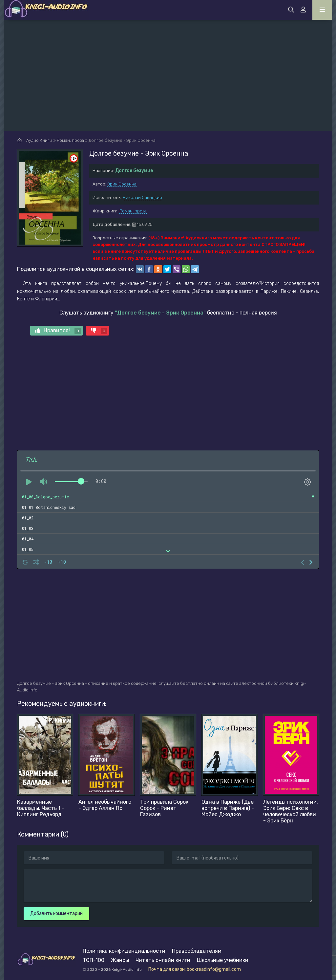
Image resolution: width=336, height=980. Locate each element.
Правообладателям (197, 951)
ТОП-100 (94, 960)
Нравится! (58, 331)
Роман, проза (133, 211)
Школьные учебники (223, 960)
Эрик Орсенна (122, 184)
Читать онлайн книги (163, 960)
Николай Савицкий (142, 197)
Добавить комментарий (56, 914)
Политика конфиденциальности (124, 951)
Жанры (120, 960)
